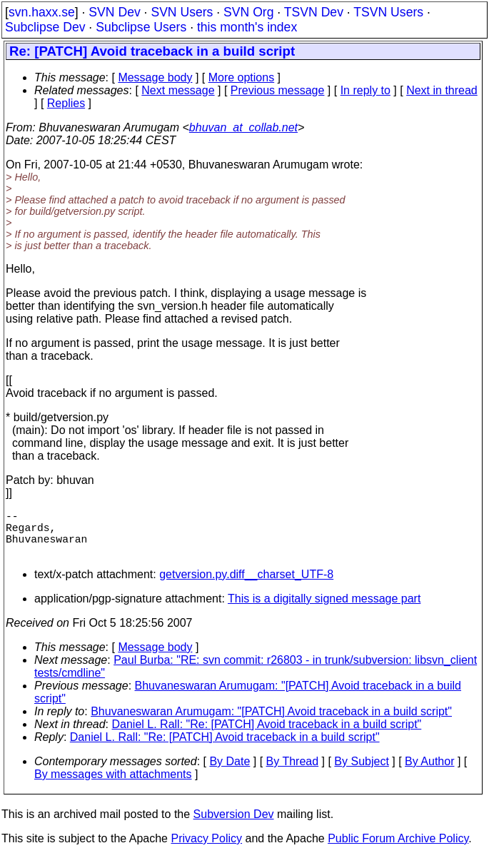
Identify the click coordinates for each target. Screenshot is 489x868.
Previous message (278, 90)
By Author (429, 773)
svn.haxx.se (42, 12)
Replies (66, 103)
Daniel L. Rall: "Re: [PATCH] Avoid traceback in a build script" (267, 736)
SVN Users (182, 12)
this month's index (247, 27)
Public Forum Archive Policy (398, 850)
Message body (155, 77)
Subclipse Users (141, 27)
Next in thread (442, 90)
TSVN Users (388, 12)
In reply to (366, 90)
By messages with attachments (113, 786)
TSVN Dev (314, 12)
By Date (230, 773)
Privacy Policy (206, 850)
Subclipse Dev (45, 27)
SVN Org (248, 12)
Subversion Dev (234, 826)
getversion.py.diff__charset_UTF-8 (246, 586)
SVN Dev (114, 12)
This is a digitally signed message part (324, 610)
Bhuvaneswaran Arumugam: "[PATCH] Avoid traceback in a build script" (271, 723)
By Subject (361, 773)
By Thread (293, 773)
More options (242, 77)
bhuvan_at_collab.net (243, 127)
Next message (178, 90)
